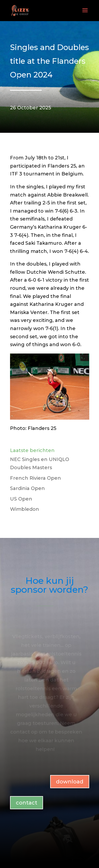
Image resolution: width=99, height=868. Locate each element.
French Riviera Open (36, 478)
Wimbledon (25, 509)
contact (27, 803)
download (70, 782)
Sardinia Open (27, 488)
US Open (21, 499)
